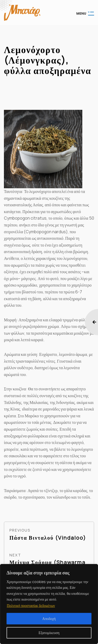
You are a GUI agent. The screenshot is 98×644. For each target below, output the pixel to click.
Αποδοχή (49, 619)
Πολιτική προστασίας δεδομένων (31, 605)
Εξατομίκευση (49, 633)
